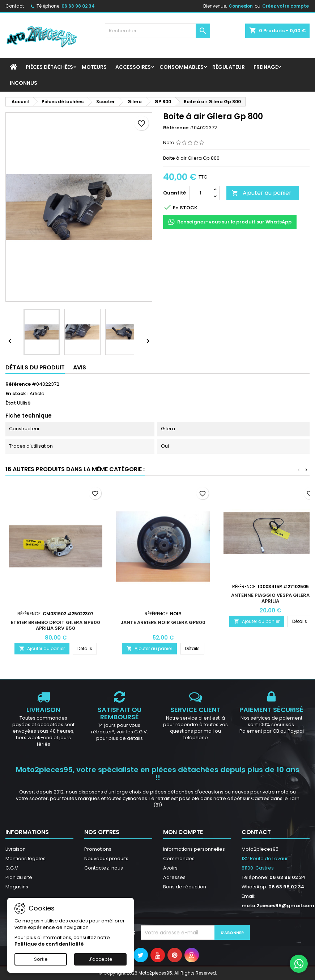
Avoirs (170, 868)
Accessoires (133, 67)
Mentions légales (25, 858)
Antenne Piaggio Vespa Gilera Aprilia (270, 598)
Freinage (266, 67)
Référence (176, 128)
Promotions (98, 849)
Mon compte (183, 832)
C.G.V (12, 868)
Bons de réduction (185, 887)
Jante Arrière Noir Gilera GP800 (163, 622)
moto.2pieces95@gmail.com (278, 906)
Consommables (182, 67)
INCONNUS (24, 83)
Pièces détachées (49, 67)
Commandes (179, 858)
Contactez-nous (104, 868)
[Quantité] (200, 193)
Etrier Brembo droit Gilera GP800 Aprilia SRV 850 (56, 625)
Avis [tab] (80, 367)
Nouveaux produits (106, 858)
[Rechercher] (157, 31)
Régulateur (229, 67)
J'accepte (101, 959)
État (11, 403)
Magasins (17, 887)
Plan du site (19, 877)
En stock (16, 394)
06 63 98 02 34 (78, 6)
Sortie (41, 959)
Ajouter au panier (262, 193)
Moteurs (94, 67)
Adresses (174, 877)
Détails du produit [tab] (35, 367)
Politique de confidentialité (49, 944)
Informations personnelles (194, 849)
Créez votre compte (286, 6)
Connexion (241, 6)
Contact (15, 6)
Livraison (16, 849)
